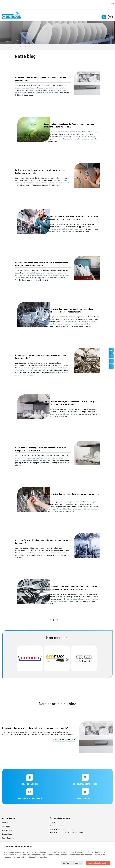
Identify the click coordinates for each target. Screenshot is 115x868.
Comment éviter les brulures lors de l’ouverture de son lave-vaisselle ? (35, 728)
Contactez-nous (8, 840)
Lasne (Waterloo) (8, 2)
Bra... (4, 737)
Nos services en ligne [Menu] (50, 820)
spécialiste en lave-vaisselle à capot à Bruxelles (74, 411)
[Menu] (110, 14)
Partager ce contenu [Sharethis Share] (111, 366)
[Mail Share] (111, 350)
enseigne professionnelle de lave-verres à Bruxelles (66, 226)
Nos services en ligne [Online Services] (106, 3)
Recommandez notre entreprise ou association (57, 834)
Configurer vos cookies (72, 863)
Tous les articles (54, 742)
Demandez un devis (47, 828)
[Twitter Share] (111, 361)
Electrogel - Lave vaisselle (12, 45)
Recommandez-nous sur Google (51, 831)
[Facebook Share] (111, 355)
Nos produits (7, 836)
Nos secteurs (7, 832)
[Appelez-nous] (104, 14)
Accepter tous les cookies (98, 863)
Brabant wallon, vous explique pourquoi (40, 90)
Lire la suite (66, 742)
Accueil (5, 825)
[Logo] (11, 13)
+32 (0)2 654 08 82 (25, 2)
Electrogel (6, 829)
